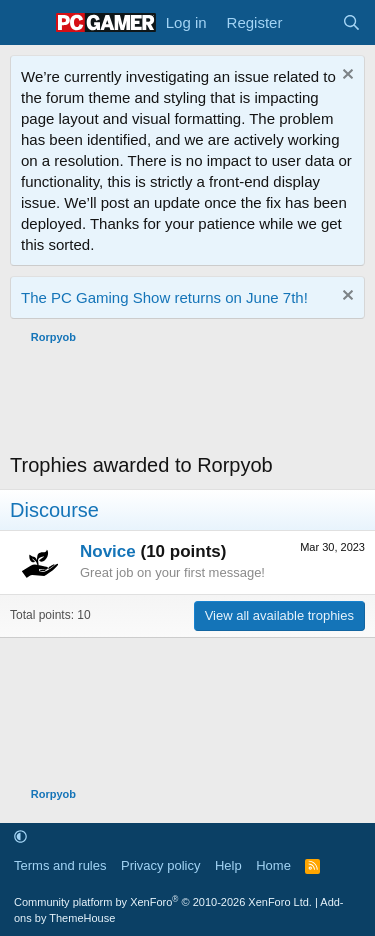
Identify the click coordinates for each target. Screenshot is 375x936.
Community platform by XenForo (163, 902)
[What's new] (311, 22)
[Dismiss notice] (345, 76)
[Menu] (27, 23)
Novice (108, 551)
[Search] (351, 22)
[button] (20, 837)
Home (273, 865)
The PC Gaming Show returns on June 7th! (164, 297)
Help (228, 865)
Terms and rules (60, 865)
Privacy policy (160, 865)
